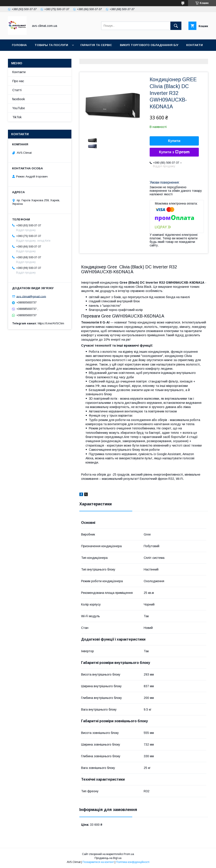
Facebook (43, 56)
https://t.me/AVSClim (51, 323)
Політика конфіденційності (133, 862)
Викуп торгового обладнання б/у (149, 45)
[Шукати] (176, 26)
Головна (19, 45)
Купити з (174, 152)
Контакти (195, 45)
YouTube (19, 56)
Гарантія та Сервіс (96, 45)
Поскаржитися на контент (98, 862)
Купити (174, 141)
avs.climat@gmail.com (31, 296)
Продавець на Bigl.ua (108, 858)
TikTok (65, 56)
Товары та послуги (51, 45)
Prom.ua (129, 854)
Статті (17, 90)
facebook (19, 99)
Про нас (18, 81)
